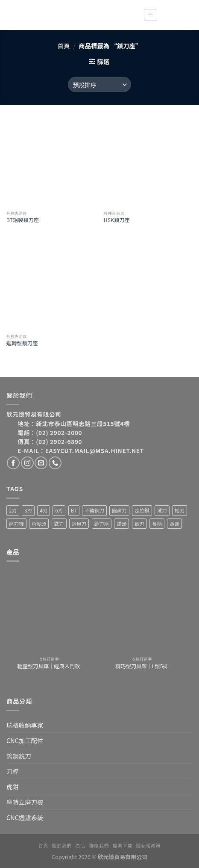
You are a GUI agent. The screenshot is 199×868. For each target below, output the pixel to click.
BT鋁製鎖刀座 (23, 220)
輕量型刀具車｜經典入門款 (49, 667)
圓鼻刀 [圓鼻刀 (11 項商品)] (119, 510)
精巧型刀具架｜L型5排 (142, 667)
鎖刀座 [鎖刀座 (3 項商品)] (102, 524)
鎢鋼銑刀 (19, 756)
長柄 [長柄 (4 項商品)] (157, 524)
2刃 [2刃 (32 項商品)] (13, 510)
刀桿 (13, 771)
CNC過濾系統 (25, 817)
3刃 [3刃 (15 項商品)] (28, 510)
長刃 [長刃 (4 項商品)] (139, 524)
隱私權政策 (149, 845)
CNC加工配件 (25, 740)
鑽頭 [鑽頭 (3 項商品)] (121, 524)
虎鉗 (13, 787)
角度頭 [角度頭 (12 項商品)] (39, 524)
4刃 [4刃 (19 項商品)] (44, 510)
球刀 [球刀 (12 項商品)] (162, 510)
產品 (80, 845)
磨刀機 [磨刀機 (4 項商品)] (16, 524)
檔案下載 (123, 845)
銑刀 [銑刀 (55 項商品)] (59, 524)
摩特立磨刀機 (25, 802)
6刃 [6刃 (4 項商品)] (59, 510)
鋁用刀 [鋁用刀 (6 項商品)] (79, 524)
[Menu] (150, 15)
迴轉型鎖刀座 (22, 344)
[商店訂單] (99, 84)
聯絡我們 (99, 845)
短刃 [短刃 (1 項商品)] (180, 510)
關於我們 (62, 845)
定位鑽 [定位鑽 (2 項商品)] (142, 510)
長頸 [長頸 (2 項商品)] (174, 524)
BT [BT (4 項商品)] (74, 510)
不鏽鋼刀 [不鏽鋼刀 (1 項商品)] (94, 510)
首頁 (64, 46)
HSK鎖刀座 (117, 220)
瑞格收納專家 (25, 725)
